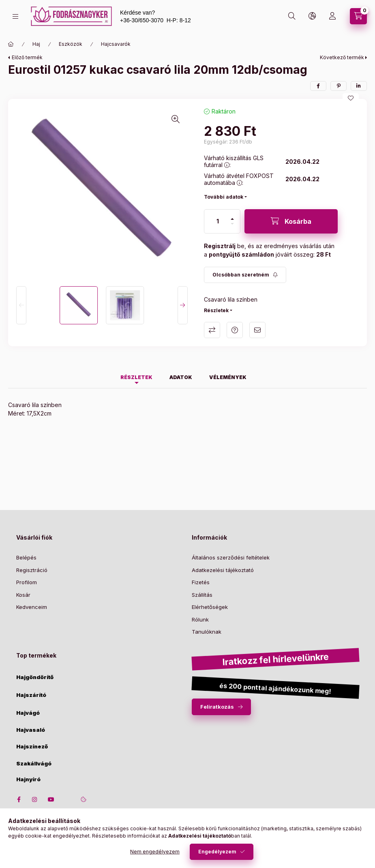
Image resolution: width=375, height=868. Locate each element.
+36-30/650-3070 (142, 20)
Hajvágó (28, 713)
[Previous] (21, 305)
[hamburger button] (15, 16)
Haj (36, 44)
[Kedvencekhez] (351, 98)
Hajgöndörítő (35, 677)
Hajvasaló (31, 730)
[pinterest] (339, 86)
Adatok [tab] (181, 377)
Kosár (23, 595)
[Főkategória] (11, 44)
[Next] (183, 305)
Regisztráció (32, 570)
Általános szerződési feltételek (231, 557)
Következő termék (342, 57)
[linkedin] (359, 86)
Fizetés (201, 582)
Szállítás (202, 595)
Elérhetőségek (210, 607)
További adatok (224, 197)
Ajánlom (257, 330)
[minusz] (232, 224)
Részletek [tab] (136, 377)
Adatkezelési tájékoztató (223, 570)
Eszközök (71, 44)
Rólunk (200, 619)
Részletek (216, 310)
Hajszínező (32, 747)
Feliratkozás (217, 707)
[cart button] (358, 16)
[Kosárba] (291, 221)
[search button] (292, 16)
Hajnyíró (28, 779)
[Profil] (332, 16)
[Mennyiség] (218, 221)
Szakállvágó (34, 764)
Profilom (27, 582)
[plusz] (232, 219)
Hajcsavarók (116, 44)
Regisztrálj (220, 246)
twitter (67, 799)
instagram (35, 799)
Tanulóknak (207, 632)
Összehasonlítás (212, 330)
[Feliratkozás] (245, 275)
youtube (51, 799)
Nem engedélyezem (155, 852)
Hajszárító (31, 695)
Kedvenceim (32, 607)
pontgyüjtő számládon (241, 254)
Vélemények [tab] (228, 377)
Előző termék (27, 57)
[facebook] (318, 86)
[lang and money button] (312, 16)
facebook (19, 799)
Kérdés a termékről (235, 330)
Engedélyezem (217, 852)
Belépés (26, 557)
